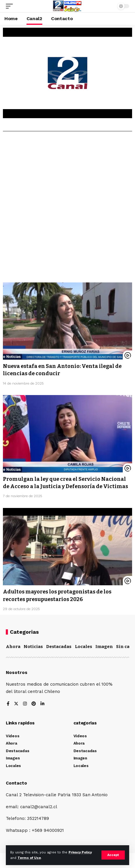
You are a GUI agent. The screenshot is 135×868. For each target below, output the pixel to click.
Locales (84, 647)
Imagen (104, 647)
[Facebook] (8, 704)
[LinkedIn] (42, 704)
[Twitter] (16, 704)
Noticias (33, 647)
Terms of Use (29, 858)
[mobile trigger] (11, 6)
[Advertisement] (67, 209)
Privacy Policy (80, 852)
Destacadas (59, 647)
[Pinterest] (34, 704)
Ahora (13, 647)
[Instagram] (25, 704)
